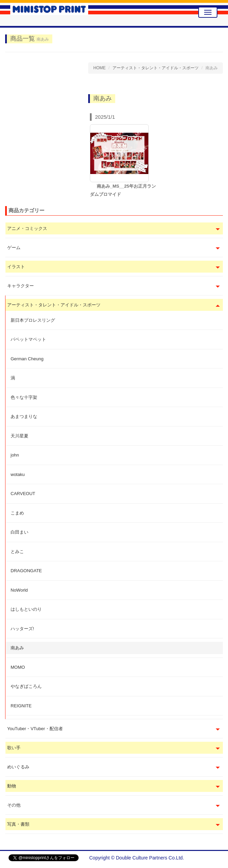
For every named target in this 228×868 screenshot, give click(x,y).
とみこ (17, 552)
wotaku (18, 474)
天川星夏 (19, 436)
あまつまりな (24, 416)
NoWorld (19, 590)
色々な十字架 (24, 397)
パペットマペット (28, 339)
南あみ (17, 648)
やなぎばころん (26, 686)
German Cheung (27, 359)
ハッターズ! (22, 629)
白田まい (19, 532)
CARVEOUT (23, 494)
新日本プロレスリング (33, 320)
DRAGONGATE (26, 571)
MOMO (18, 667)
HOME (99, 68)
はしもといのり (26, 609)
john (15, 455)
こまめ (17, 513)
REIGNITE (21, 706)
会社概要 (210, 858)
